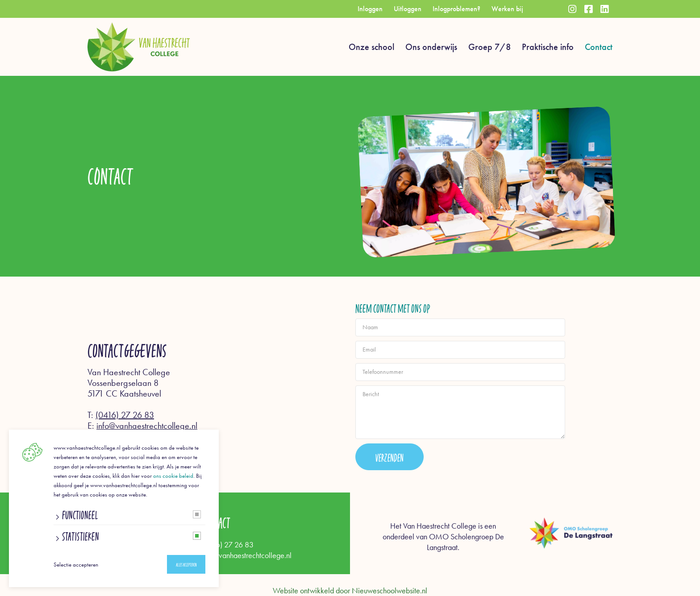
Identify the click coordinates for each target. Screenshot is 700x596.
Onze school (371, 47)
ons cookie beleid (173, 476)
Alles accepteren (186, 565)
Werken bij (507, 9)
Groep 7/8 (490, 47)
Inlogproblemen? (456, 9)
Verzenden (390, 457)
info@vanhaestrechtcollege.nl (147, 426)
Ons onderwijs (431, 47)
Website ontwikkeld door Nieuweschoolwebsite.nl (350, 591)
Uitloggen (408, 9)
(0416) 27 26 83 (125, 415)
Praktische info (548, 47)
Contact (599, 47)
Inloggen (370, 9)
